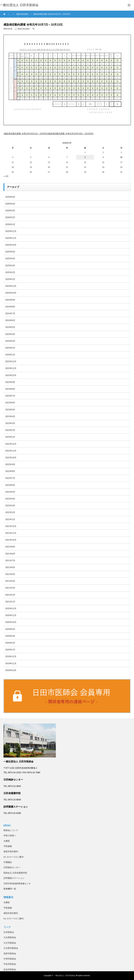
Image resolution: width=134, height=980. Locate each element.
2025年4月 (10, 259)
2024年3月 (10, 341)
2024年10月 (11, 293)
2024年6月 (10, 320)
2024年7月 (10, 314)
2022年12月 (11, 444)
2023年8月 (10, 389)
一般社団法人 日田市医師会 (65, 976)
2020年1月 (10, 650)
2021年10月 (11, 540)
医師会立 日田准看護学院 (15, 873)
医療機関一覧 (10, 889)
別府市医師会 (10, 954)
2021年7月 (10, 561)
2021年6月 (10, 567)
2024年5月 (10, 327)
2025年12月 (11, 231)
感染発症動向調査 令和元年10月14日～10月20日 (71, 134)
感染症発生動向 (24, 29)
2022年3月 (10, 506)
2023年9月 (10, 382)
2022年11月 (11, 451)
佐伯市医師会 (10, 969)
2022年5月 (10, 492)
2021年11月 (11, 533)
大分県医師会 (10, 937)
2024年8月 (10, 307)
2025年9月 (10, 252)
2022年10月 (11, 458)
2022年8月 (10, 471)
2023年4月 (10, 416)
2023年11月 (11, 368)
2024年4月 (10, 334)
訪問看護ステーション (14, 878)
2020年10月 (11, 622)
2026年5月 (10, 197)
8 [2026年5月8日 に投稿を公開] (85, 157)
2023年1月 (10, 437)
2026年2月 (10, 217)
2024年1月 (10, 355)
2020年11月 (11, 615)
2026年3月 (10, 211)
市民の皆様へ (10, 836)
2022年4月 (10, 499)
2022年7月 (10, 478)
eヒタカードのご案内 (14, 857)
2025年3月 (10, 266)
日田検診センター (12, 867)
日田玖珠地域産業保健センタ (17, 884)
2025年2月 (10, 272)
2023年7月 (10, 396)
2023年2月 (10, 430)
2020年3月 (10, 636)
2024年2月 (10, 348)
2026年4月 (10, 204)
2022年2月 (10, 512)
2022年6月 (10, 485)
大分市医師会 (10, 943)
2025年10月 (11, 245)
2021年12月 (11, 526)
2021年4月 (10, 581)
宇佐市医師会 (10, 964)
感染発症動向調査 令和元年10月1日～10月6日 (26, 134)
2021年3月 (10, 588)
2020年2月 (10, 643)
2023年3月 (10, 423)
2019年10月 (11, 670)
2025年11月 (11, 238)
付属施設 (8, 862)
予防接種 (8, 846)
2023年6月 (10, 403)
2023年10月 (11, 375)
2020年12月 (11, 609)
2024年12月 (11, 286)
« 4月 (6, 176)
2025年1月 (10, 279)
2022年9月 (10, 464)
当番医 (7, 841)
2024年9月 (10, 300)
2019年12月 (11, 656)
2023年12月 (11, 362)
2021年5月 (10, 574)
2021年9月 (10, 547)
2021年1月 (10, 602)
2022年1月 (10, 519)
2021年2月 (10, 595)
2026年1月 (10, 224)
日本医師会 (9, 932)
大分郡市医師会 (11, 948)
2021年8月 (10, 554)
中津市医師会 (10, 959)
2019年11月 (11, 663)
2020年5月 (10, 629)
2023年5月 (10, 410)
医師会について (11, 830)
